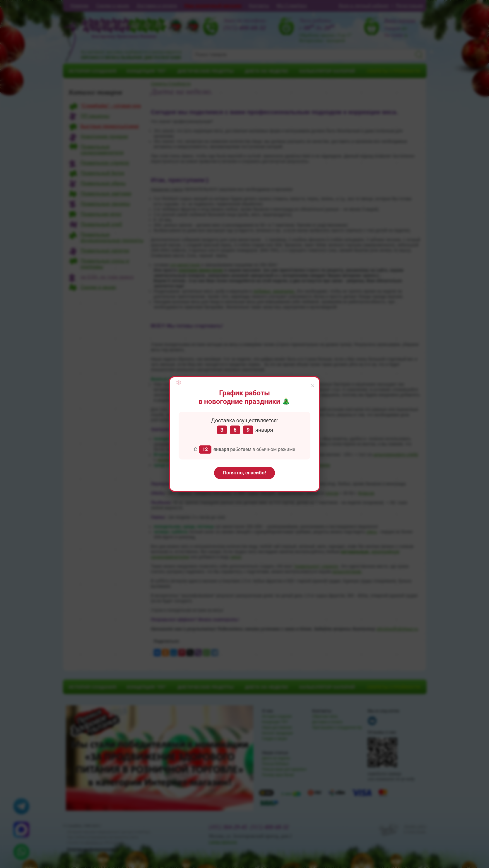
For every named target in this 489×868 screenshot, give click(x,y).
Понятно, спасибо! (245, 473)
